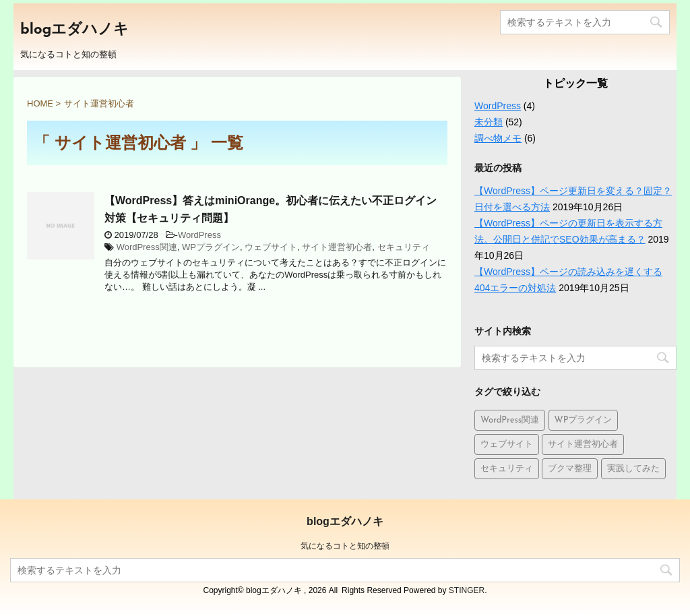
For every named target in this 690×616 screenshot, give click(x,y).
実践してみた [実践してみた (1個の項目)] (633, 469)
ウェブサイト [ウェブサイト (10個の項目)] (507, 444)
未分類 (489, 122)
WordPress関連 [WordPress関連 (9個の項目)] (510, 420)
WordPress (199, 235)
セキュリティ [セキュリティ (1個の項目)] (507, 469)
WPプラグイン (211, 247)
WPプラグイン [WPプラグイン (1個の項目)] (584, 420)
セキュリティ (404, 247)
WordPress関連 (147, 247)
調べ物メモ (498, 138)
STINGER (467, 590)
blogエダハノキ (74, 30)
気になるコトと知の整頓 (345, 546)
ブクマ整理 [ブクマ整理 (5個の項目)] (570, 469)
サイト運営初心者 (337, 247)
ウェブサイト (271, 247)
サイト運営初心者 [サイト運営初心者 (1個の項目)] (583, 444)
